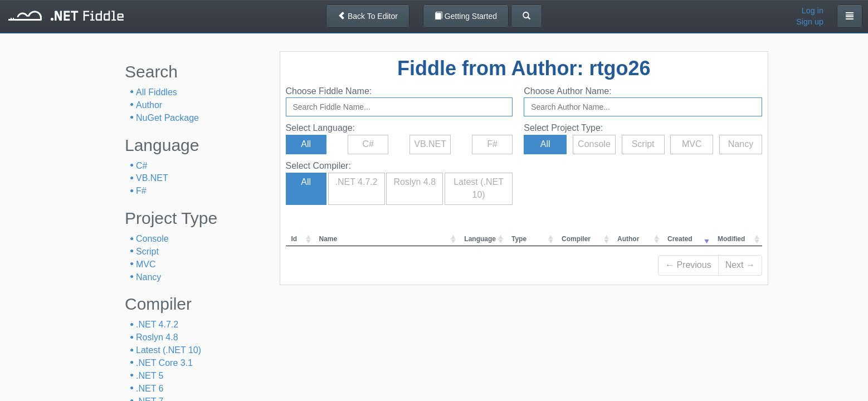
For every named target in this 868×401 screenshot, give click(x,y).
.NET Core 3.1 (164, 363)
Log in (813, 11)
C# (142, 166)
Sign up (810, 22)
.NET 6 (150, 388)
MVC (146, 264)
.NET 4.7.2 (157, 324)
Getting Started (466, 16)
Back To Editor (368, 16)
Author (149, 105)
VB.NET (152, 178)
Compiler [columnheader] (576, 239)
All (306, 144)
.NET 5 (150, 376)
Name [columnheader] (328, 239)
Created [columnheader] (680, 239)
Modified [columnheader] (731, 239)
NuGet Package (167, 118)
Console (152, 239)
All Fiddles (157, 92)
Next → (740, 265)
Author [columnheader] (628, 239)
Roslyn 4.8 (157, 337)
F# (141, 191)
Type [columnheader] (519, 239)
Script (147, 251)
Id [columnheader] (294, 239)
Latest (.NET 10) (169, 350)
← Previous (688, 265)
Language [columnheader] (480, 239)
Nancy (148, 277)
